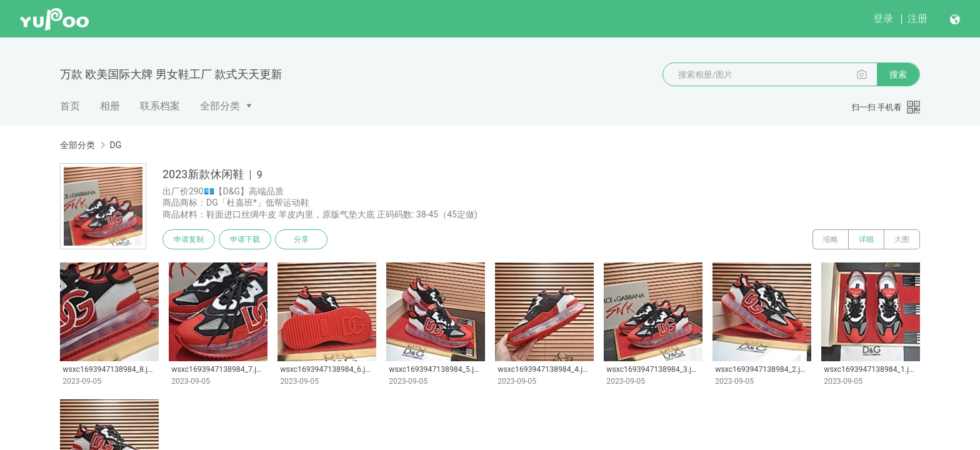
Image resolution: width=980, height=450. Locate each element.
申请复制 (189, 239)
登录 (883, 18)
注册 (917, 18)
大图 (902, 239)
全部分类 (220, 106)
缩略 (831, 239)
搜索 (898, 74)
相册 (110, 106)
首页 (70, 106)
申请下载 (245, 239)
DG (115, 145)
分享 (301, 239)
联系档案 (160, 106)
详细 (866, 239)
